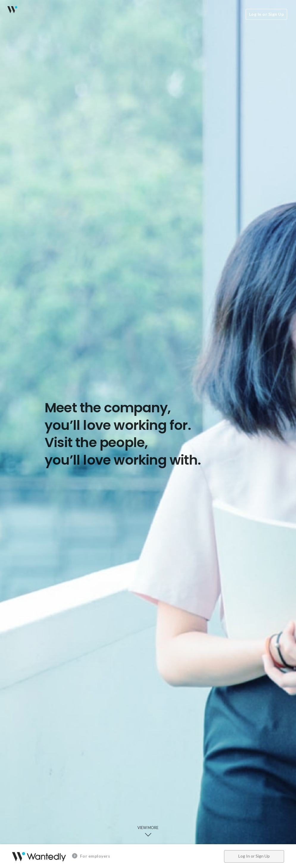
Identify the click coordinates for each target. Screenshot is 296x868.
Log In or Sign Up (267, 14)
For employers (91, 856)
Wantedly (12, 10)
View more (148, 832)
